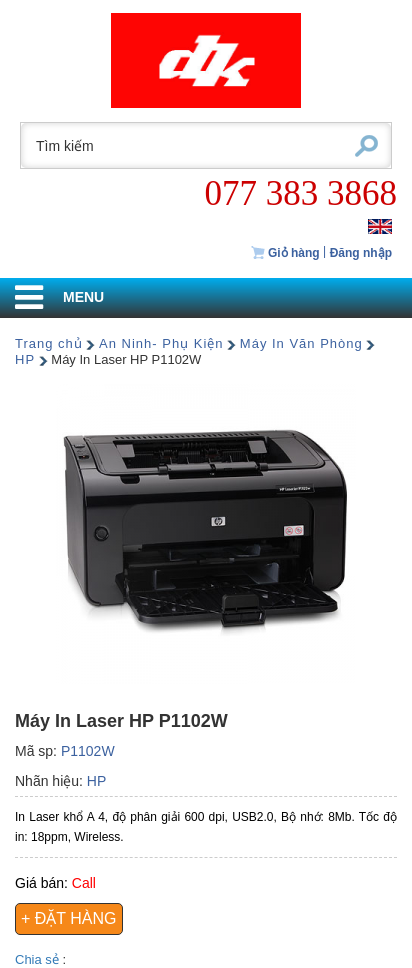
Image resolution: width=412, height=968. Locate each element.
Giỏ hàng (285, 253)
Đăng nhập (361, 253)
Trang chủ (49, 343)
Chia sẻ (38, 959)
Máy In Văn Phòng (301, 343)
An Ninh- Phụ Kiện (161, 343)
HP (25, 359)
